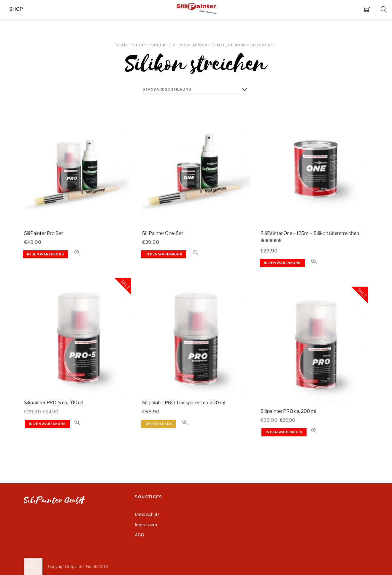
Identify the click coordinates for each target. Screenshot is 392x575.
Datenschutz (147, 514)
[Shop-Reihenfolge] (195, 89)
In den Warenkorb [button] (46, 254)
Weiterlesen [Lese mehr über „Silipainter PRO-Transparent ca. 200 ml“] (159, 424)
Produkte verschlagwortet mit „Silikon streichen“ (210, 45)
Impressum (146, 525)
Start (123, 45)
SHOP (139, 45)
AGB (139, 535)
